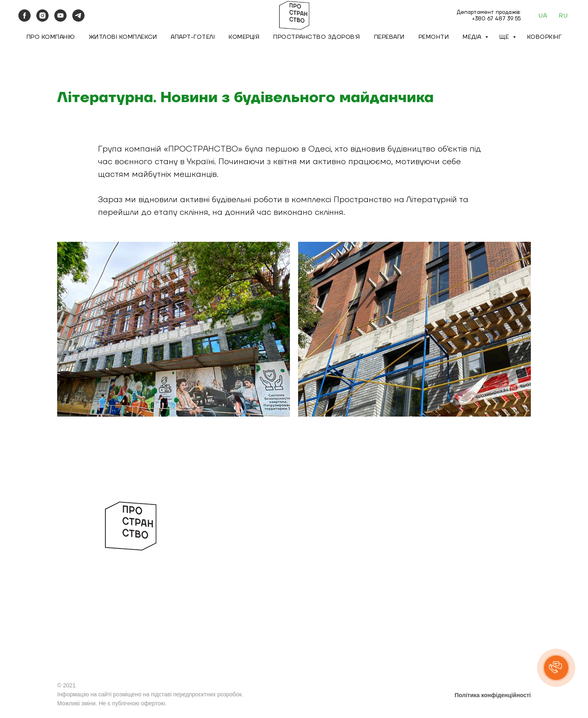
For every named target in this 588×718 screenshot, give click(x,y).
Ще (505, 37)
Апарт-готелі (193, 37)
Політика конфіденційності (493, 695)
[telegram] (78, 16)
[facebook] (24, 16)
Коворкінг (545, 37)
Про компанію (51, 37)
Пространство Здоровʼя (317, 37)
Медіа (473, 37)
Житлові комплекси (123, 37)
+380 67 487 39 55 (496, 19)
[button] (556, 668)
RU (563, 16)
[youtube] (60, 16)
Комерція (244, 37)
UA (543, 16)
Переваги (389, 37)
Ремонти (434, 37)
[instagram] (42, 16)
